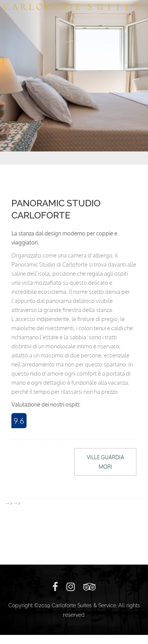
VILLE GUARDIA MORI (105, 462)
